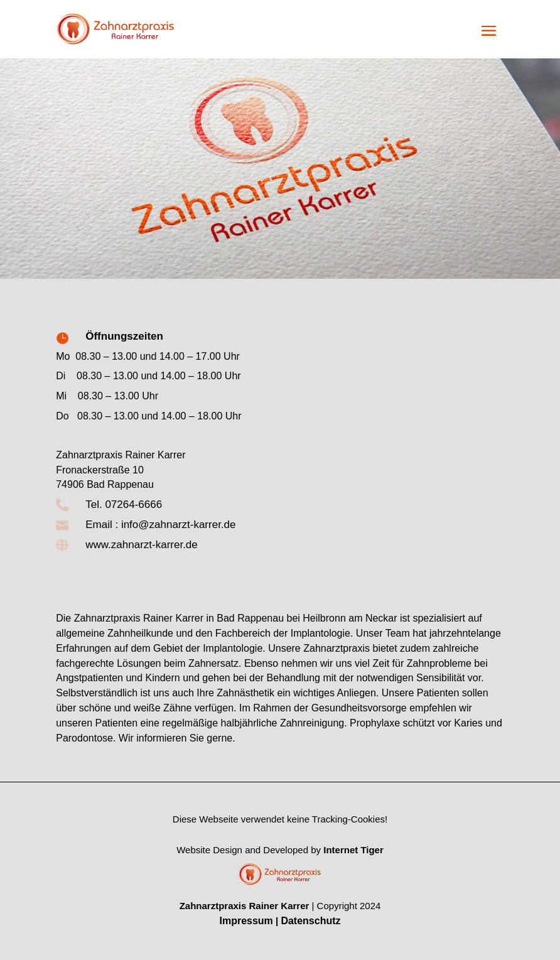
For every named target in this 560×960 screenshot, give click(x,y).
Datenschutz (310, 921)
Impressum (246, 921)
